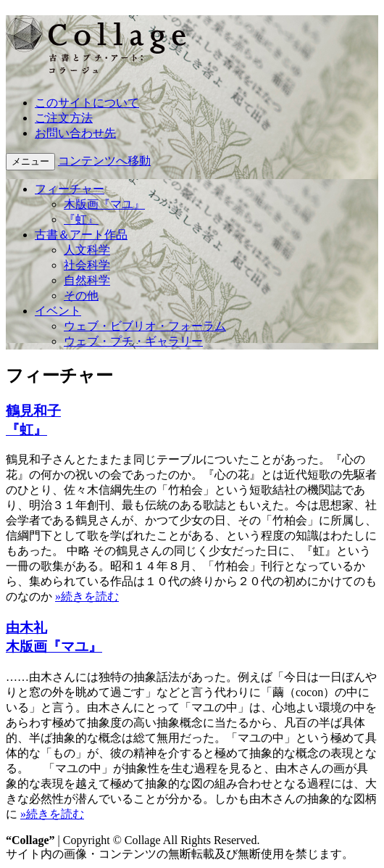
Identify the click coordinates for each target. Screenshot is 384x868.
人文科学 (87, 250)
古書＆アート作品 (81, 235)
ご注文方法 (64, 118)
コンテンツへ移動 (104, 161)
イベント (58, 311)
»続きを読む (87, 596)
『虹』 (81, 219)
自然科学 (87, 280)
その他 (81, 295)
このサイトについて (87, 103)
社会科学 (87, 265)
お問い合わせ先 (75, 133)
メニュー (30, 161)
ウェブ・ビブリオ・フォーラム (145, 326)
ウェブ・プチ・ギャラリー (133, 341)
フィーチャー (70, 189)
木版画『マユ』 (104, 204)
